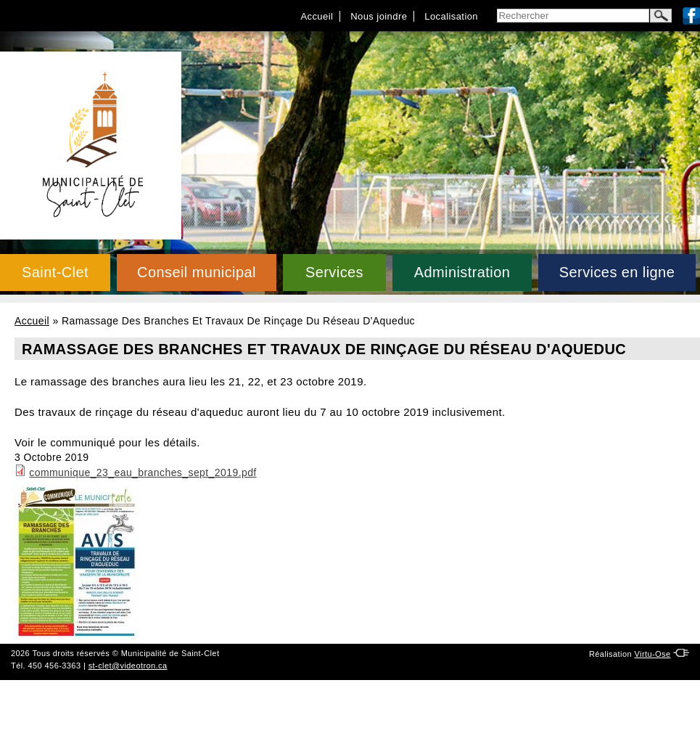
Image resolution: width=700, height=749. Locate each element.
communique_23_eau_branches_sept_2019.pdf (143, 472)
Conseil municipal (197, 272)
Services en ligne (617, 272)
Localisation (451, 16)
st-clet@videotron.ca (128, 666)
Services (334, 272)
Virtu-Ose (652, 654)
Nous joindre (379, 16)
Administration (462, 272)
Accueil (317, 16)
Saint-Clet (55, 272)
